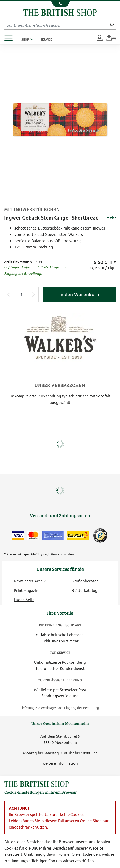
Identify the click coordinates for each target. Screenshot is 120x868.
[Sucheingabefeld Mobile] (56, 25)
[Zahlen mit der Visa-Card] (18, 535)
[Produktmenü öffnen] (10, 37)
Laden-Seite (24, 599)
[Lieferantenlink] (60, 337)
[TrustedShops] (100, 535)
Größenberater (85, 581)
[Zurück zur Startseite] (60, 12)
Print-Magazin (26, 590)
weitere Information (60, 763)
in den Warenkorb (79, 294)
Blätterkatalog (85, 590)
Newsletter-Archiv (30, 581)
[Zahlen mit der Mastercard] (33, 535)
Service (46, 39)
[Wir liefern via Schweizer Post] (78, 535)
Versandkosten (62, 554)
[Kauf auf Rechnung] (53, 535)
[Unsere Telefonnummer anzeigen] (60, 4)
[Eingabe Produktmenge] (21, 295)
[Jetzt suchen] (112, 25)
